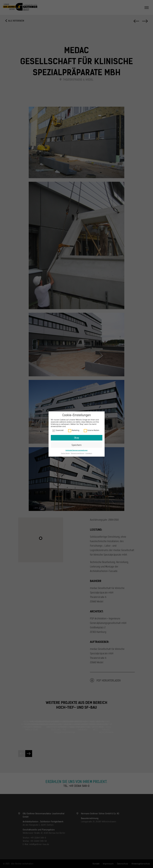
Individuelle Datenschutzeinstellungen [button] (76, 450)
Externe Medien (92, 430)
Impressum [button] (89, 453)
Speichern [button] (77, 445)
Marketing (74, 430)
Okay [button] (76, 438)
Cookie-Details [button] (65, 453)
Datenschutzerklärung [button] (78, 453)
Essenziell (58, 430)
